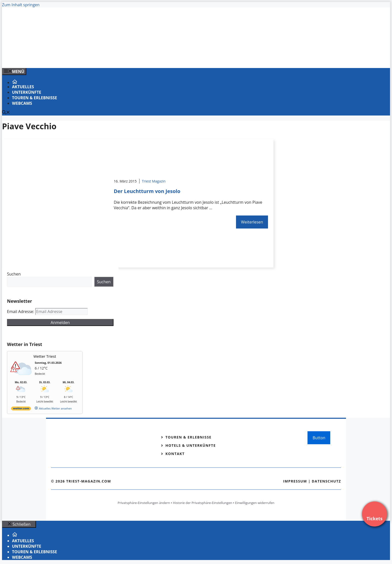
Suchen (14, 274)
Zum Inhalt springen (21, 5)
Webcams (22, 103)
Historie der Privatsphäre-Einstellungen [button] (203, 503)
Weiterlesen (252, 222)
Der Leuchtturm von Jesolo (147, 191)
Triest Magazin (154, 181)
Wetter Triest (45, 356)
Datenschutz (326, 481)
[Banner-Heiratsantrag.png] (103, 59)
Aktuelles (23, 87)
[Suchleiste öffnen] (6, 113)
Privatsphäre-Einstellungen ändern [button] (144, 503)
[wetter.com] (21, 409)
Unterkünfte (27, 92)
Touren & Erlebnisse (34, 98)
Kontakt (175, 454)
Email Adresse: (21, 311)
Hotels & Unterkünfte (191, 445)
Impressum (295, 481)
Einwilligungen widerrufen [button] (255, 503)
